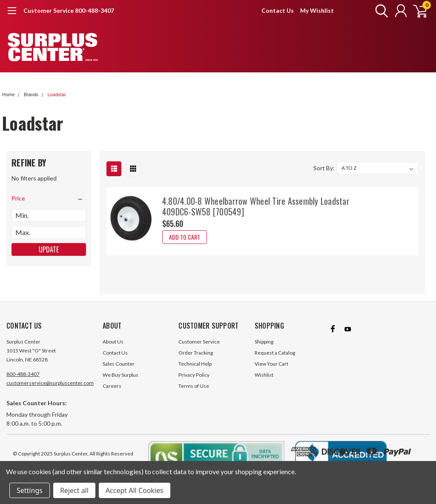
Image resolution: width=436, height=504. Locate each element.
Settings (30, 490)
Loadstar (56, 95)
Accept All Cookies (135, 490)
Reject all (74, 490)
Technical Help (195, 364)
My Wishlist (317, 10)
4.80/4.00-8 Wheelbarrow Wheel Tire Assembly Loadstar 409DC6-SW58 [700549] (256, 206)
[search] (380, 11)
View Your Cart (271, 364)
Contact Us (278, 10)
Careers (112, 386)
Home (9, 95)
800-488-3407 (23, 374)
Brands (31, 95)
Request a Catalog (275, 353)
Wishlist (264, 375)
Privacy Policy (194, 375)
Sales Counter (119, 364)
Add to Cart (185, 237)
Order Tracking (196, 353)
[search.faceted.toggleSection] (49, 198)
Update (49, 249)
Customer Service (199, 342)
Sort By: (324, 168)
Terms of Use (194, 386)
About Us (113, 342)
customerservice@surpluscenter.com (50, 383)
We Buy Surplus (120, 375)
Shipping (264, 342)
